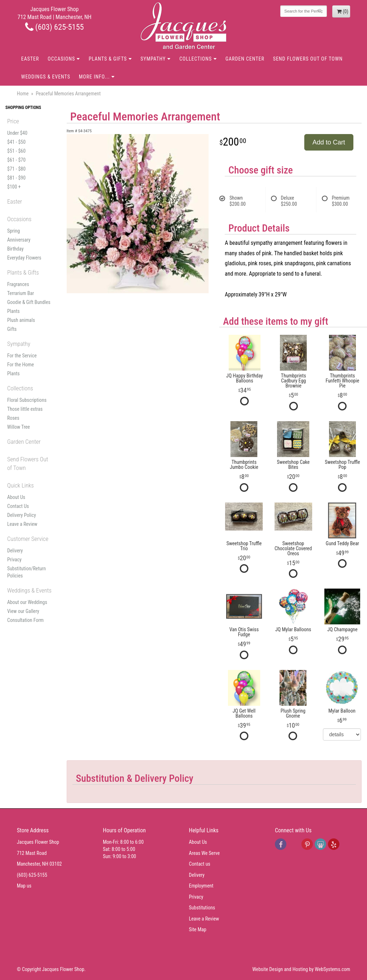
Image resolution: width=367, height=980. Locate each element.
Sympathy (153, 59)
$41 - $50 (16, 142)
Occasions (61, 59)
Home (23, 94)
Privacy (14, 560)
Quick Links (20, 485)
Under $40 (17, 133)
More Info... (94, 77)
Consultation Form (25, 620)
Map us (24, 886)
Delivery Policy (22, 515)
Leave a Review (22, 524)
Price (13, 121)
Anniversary (19, 240)
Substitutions (202, 908)
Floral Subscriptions (27, 400)
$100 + (14, 187)
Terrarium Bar (21, 293)
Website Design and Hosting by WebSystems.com (301, 969)
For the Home (21, 365)
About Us (16, 497)
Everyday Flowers (24, 258)
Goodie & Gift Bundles (29, 302)
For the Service (22, 356)
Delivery (15, 551)
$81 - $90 (16, 178)
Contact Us (18, 506)
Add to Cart (329, 142)
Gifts (12, 329)
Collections (196, 59)
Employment (201, 886)
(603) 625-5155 (54, 27)
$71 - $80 (16, 169)
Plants (13, 311)
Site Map (198, 929)
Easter (30, 59)
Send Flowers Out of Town (308, 59)
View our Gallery (23, 611)
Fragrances (18, 284)
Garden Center (245, 59)
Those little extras (25, 409)
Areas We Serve (204, 853)
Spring (13, 231)
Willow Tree (18, 427)
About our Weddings (27, 602)
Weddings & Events (46, 77)
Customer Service (28, 539)
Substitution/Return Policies (27, 572)
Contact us (200, 864)
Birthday (15, 249)
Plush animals (21, 320)
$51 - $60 (16, 151)
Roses (13, 418)
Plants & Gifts (108, 59)
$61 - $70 (16, 160)
